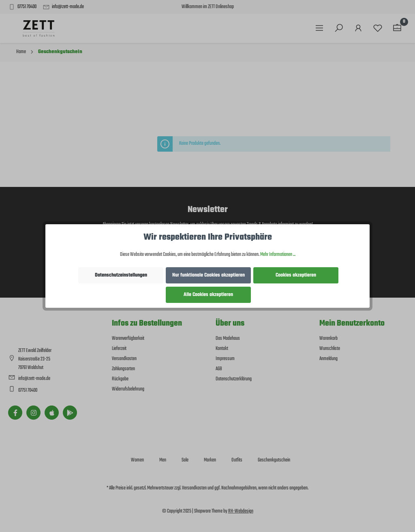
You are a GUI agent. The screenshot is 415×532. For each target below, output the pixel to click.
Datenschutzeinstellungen (121, 275)
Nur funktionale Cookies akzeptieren (209, 275)
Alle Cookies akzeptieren (208, 295)
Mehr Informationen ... (278, 255)
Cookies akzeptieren (296, 275)
